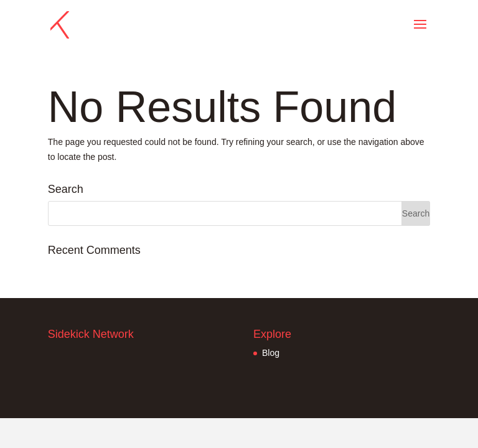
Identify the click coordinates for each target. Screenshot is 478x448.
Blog (271, 353)
